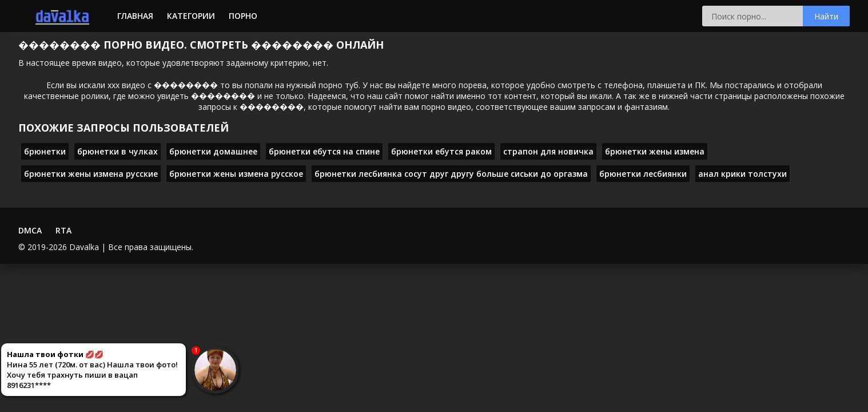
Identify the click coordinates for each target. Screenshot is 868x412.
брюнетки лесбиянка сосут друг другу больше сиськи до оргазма (451, 174)
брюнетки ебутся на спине (324, 151)
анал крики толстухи (742, 174)
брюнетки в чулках (118, 151)
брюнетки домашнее (213, 151)
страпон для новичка (548, 151)
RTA (63, 230)
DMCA (30, 230)
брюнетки (45, 151)
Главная (135, 16)
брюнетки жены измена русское (236, 174)
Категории (191, 16)
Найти (826, 16)
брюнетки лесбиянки (643, 174)
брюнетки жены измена (655, 151)
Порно (243, 16)
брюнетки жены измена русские (91, 174)
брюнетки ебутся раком (441, 151)
